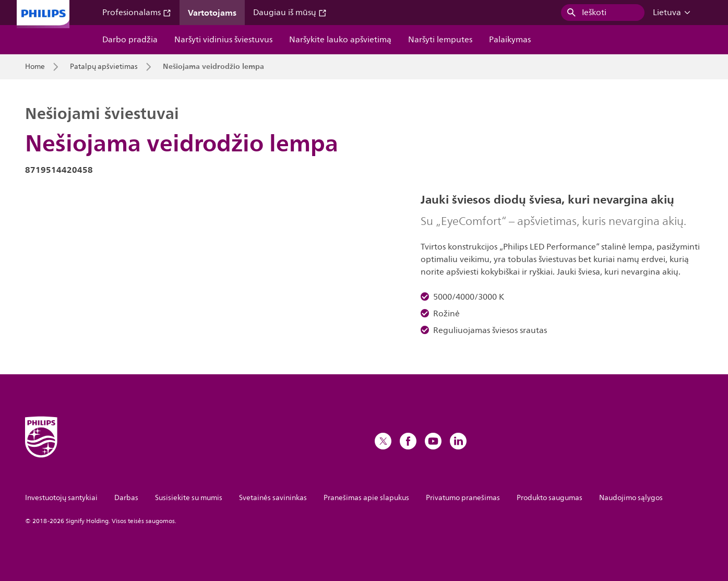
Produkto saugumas (550, 498)
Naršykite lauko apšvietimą (340, 40)
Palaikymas (510, 40)
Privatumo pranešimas (463, 498)
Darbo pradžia (130, 40)
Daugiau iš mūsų (290, 13)
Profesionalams (137, 13)
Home (35, 67)
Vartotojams (212, 13)
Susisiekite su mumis (189, 498)
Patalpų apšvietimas (104, 67)
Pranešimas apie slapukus (366, 498)
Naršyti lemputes (440, 40)
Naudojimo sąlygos (631, 498)
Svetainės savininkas (273, 498)
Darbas (126, 498)
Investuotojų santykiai (61, 498)
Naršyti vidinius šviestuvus (223, 40)
